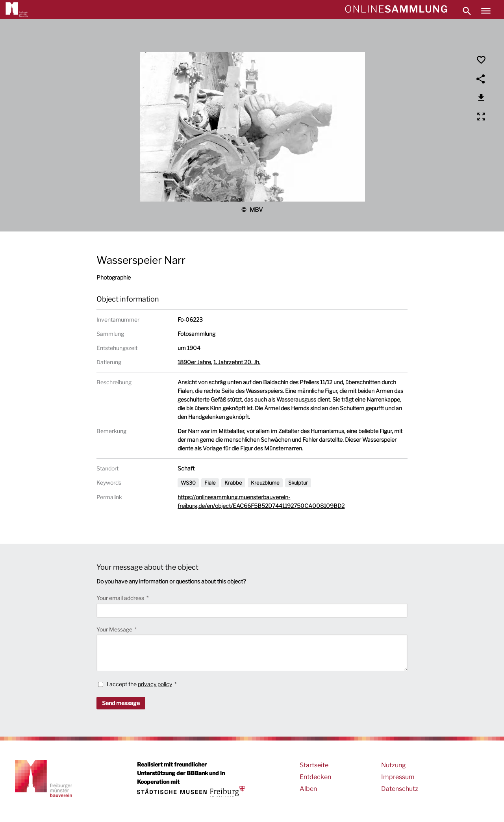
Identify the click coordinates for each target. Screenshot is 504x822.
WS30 (188, 483)
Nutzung (394, 765)
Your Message (115, 629)
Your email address (121, 598)
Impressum (398, 777)
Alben (308, 789)
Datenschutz (400, 789)
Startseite (314, 765)
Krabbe (233, 483)
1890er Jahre (194, 362)
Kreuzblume (265, 483)
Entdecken (315, 777)
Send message (121, 703)
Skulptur (298, 483)
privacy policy (155, 684)
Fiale (210, 483)
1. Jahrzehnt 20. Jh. (237, 362)
